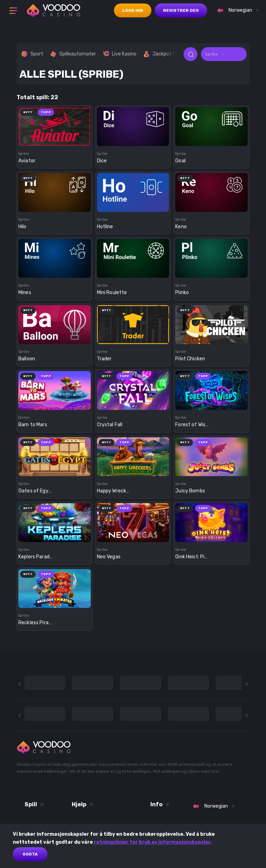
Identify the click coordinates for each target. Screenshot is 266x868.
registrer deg (181, 10)
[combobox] (237, 10)
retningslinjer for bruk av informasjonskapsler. (153, 842)
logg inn (133, 10)
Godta (30, 854)
